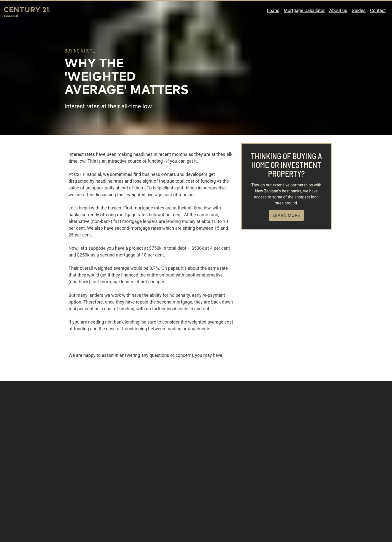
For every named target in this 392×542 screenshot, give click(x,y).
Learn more (286, 215)
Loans (273, 10)
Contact (378, 10)
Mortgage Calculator (304, 10)
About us (338, 10)
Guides (359, 10)
